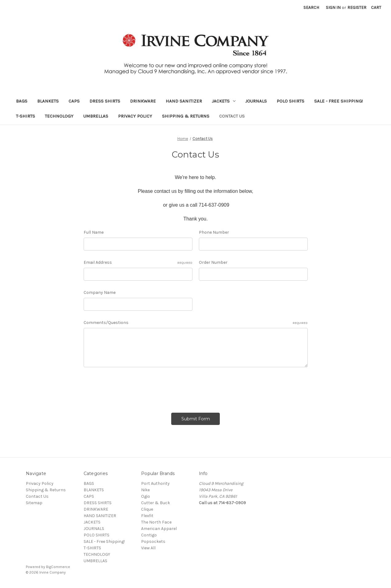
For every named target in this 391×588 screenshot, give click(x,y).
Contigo (149, 535)
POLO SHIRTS (290, 101)
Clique (147, 509)
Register (357, 8)
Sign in (333, 8)
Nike (145, 490)
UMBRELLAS (96, 116)
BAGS (22, 101)
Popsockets (153, 541)
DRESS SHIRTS (105, 101)
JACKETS (224, 101)
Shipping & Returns (186, 116)
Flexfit (147, 516)
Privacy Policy (135, 116)
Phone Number (214, 232)
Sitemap (34, 503)
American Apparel (159, 529)
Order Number (213, 262)
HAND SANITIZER (184, 101)
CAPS (74, 101)
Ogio (146, 496)
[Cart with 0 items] (376, 8)
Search (311, 8)
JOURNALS (256, 101)
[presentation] (130, 388)
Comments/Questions (196, 323)
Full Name (94, 232)
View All (148, 548)
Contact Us (232, 116)
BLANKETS (48, 101)
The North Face (156, 522)
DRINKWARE (143, 101)
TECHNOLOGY (59, 116)
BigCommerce (58, 567)
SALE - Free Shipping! (338, 101)
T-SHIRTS (26, 116)
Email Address (138, 263)
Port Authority (155, 483)
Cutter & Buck (156, 503)
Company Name (100, 292)
